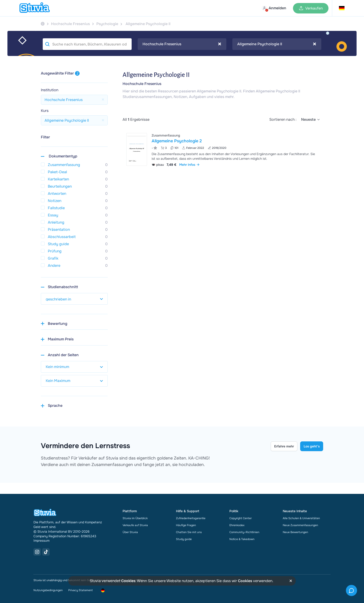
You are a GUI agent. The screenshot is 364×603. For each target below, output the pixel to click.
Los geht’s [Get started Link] (312, 446)
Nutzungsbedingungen (48, 590)
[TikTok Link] (46, 552)
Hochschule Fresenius (142, 84)
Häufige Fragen (186, 525)
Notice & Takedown (242, 539)
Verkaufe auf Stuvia (135, 525)
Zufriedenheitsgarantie (191, 518)
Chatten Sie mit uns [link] (189, 532)
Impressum (41, 541)
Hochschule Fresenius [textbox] (182, 44)
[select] (311, 120)
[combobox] (182, 44)
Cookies (128, 581)
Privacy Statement (80, 590)
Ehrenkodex (237, 525)
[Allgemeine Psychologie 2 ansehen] (223, 149)
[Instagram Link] (37, 552)
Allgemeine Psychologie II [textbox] (277, 44)
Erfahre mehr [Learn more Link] (284, 446)
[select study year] (74, 299)
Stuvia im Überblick (135, 518)
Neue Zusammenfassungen (300, 525)
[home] (35, 8)
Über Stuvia (130, 532)
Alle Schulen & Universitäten (301, 518)
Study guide (184, 539)
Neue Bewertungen (295, 532)
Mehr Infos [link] (190, 165)
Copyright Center (240, 518)
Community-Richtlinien (244, 532)
